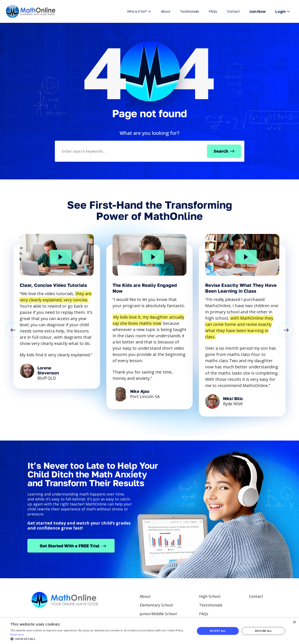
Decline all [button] (263, 631)
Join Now (258, 11)
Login (283, 11)
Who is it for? (139, 11)
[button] (13, 331)
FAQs (213, 11)
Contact (233, 11)
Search (221, 151)
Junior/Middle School (158, 614)
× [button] (294, 622)
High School (210, 596)
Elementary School (156, 605)
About (166, 11)
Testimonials (190, 11)
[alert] (149, 631)
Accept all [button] (218, 631)
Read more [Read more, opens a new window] (17, 635)
